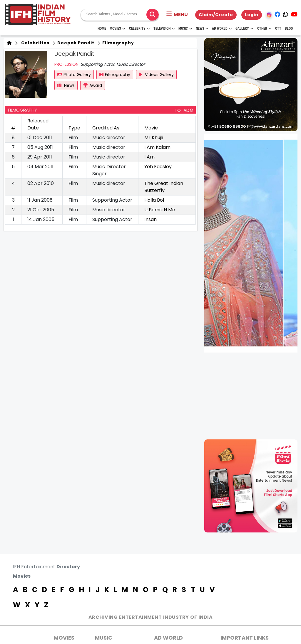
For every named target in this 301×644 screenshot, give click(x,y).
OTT (278, 28)
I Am (149, 157)
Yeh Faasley (158, 167)
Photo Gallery (74, 75)
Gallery (244, 28)
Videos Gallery (156, 75)
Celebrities (34, 43)
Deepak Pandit (75, 43)
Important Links (245, 638)
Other (264, 28)
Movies (117, 28)
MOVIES (64, 638)
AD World (168, 638)
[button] (177, 15)
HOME (102, 28)
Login (252, 15)
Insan (150, 219)
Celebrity (139, 28)
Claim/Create (216, 15)
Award (93, 85)
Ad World (222, 28)
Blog (289, 28)
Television (164, 28)
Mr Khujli (154, 138)
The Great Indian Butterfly (164, 187)
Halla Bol (154, 200)
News (202, 28)
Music (185, 28)
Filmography (118, 43)
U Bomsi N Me (160, 210)
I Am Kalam (157, 147)
